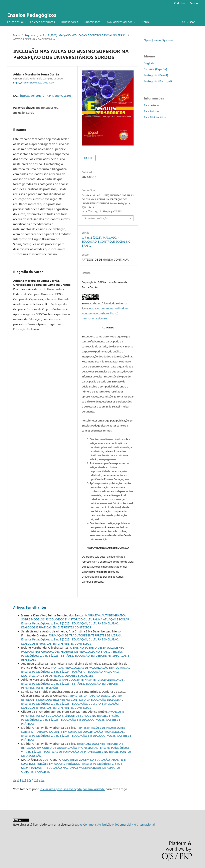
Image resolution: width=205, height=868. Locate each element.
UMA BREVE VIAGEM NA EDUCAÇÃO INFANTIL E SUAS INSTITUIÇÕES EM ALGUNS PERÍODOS (73, 762)
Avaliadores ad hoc (120, 22)
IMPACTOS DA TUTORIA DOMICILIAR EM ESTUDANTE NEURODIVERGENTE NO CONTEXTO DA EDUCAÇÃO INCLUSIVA (72, 698)
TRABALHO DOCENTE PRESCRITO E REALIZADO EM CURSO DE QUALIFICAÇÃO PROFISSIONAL (72, 746)
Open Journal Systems (159, 40)
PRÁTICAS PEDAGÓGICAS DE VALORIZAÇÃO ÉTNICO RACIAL (91, 668)
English (149, 63)
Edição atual (15, 22)
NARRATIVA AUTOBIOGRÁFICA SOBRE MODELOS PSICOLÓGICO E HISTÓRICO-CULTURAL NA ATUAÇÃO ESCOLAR (76, 617)
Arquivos (30, 35)
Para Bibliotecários (155, 117)
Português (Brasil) (156, 75)
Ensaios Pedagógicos (32, 15)
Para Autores (151, 111)
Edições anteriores (42, 22)
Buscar (189, 22)
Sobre (146, 22)
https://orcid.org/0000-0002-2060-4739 (33, 83)
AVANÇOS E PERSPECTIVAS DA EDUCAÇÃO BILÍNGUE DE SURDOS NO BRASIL (73, 714)
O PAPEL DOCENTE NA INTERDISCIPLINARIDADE (91, 680)
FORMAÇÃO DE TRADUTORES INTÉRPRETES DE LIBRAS (85, 635)
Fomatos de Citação (96, 218)
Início (16, 35)
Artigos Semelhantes (30, 607)
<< (15, 780)
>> (43, 780)
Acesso (194, 3)
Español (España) (155, 69)
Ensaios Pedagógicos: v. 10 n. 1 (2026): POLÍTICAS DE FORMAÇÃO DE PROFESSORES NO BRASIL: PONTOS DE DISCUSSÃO (76, 752)
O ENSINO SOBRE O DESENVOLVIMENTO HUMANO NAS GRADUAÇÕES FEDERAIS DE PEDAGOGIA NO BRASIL (73, 650)
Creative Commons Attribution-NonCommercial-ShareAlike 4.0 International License (105, 313)
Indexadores (70, 22)
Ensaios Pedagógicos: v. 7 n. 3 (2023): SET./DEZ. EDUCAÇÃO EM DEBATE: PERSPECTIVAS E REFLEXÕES (75, 656)
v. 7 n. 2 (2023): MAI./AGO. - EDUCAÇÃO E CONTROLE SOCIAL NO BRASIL (83, 35)
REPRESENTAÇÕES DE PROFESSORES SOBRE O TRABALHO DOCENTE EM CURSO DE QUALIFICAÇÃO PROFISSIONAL (73, 730)
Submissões (92, 22)
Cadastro (180, 3)
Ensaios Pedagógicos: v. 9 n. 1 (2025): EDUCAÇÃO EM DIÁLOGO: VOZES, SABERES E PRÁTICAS (71, 720)
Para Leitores (152, 105)
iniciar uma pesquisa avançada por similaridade (72, 789)
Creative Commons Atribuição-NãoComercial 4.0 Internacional (113, 824)
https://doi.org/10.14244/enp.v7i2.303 (46, 96)
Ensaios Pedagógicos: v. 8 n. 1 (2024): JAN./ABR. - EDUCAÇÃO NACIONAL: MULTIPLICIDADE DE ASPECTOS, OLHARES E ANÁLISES (70, 674)
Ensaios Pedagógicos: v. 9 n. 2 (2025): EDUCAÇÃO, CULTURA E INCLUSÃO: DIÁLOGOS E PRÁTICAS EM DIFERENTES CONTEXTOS (70, 625)
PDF (90, 158)
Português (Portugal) (158, 81)
